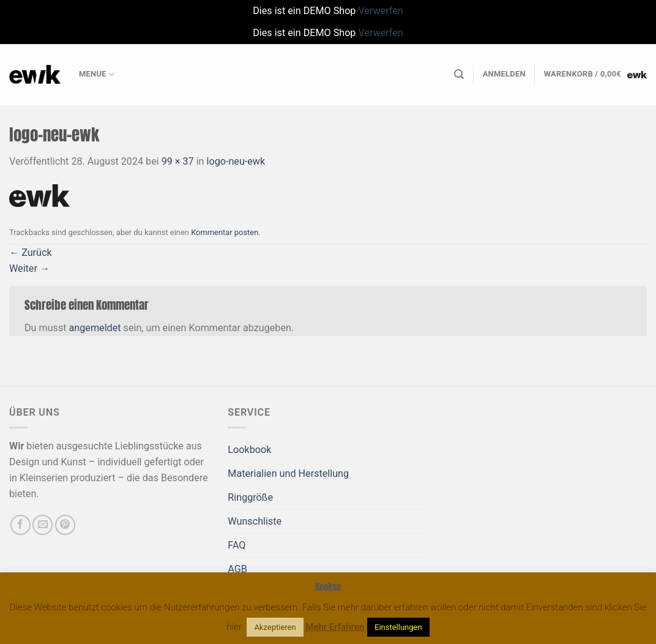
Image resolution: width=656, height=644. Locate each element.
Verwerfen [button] (380, 11)
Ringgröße (250, 497)
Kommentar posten (225, 232)
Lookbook (249, 450)
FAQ (237, 545)
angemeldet (95, 328)
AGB (237, 569)
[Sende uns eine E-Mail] (43, 525)
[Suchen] (459, 74)
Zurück (31, 253)
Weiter (29, 268)
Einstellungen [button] (398, 627)
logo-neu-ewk (236, 161)
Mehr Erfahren (335, 627)
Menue (97, 74)
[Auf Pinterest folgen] (65, 525)
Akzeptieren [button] (275, 627)
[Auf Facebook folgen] (20, 525)
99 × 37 (178, 161)
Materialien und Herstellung (288, 474)
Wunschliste (255, 521)
